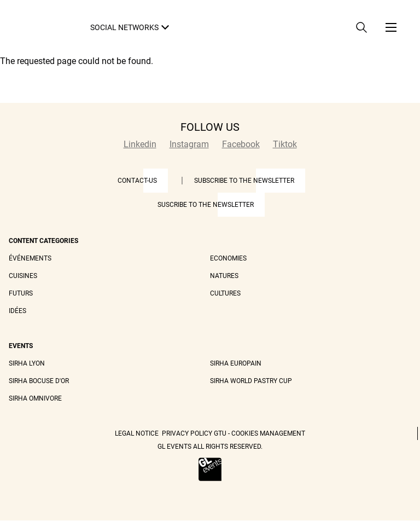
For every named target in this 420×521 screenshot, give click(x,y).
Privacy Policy (187, 433)
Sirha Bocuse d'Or (39, 381)
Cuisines (23, 276)
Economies (228, 258)
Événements (30, 258)
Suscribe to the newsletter (206, 205)
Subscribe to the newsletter (244, 181)
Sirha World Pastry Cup (251, 381)
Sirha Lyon (27, 363)
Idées (17, 311)
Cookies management (268, 433)
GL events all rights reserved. (210, 447)
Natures (224, 276)
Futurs (21, 293)
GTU (220, 433)
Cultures (225, 293)
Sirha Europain (236, 363)
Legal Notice (137, 433)
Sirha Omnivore (35, 398)
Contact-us (137, 181)
